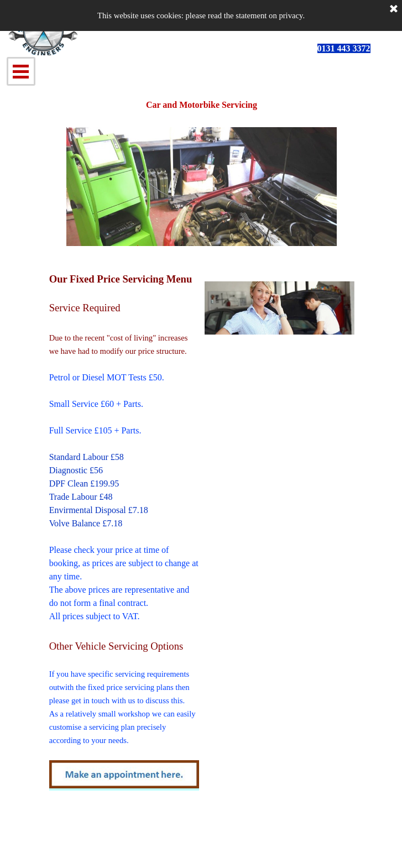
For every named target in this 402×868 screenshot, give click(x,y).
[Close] (394, 9)
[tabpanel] (359, 49)
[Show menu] (21, 71)
